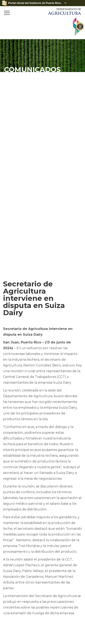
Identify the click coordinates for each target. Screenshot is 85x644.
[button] (7, 13)
